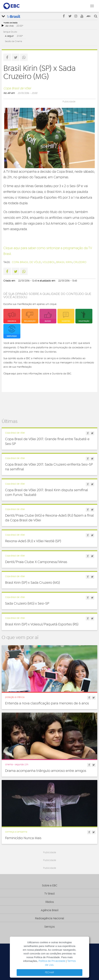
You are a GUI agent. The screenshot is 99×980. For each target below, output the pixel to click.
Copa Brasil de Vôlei (17, 88)
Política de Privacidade (52, 961)
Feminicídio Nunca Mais (23, 838)
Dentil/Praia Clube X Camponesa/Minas (36, 562)
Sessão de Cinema (13, 41)
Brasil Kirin (64, 262)
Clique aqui (10, 374)
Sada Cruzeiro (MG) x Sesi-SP (27, 604)
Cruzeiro (80, 262)
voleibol (49, 262)
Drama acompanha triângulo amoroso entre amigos (46, 771)
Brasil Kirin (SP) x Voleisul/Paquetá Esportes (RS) (42, 624)
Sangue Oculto (10, 32)
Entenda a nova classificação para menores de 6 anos (47, 703)
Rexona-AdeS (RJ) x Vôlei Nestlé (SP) (33, 541)
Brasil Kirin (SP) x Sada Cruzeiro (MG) (32, 583)
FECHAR (49, 973)
